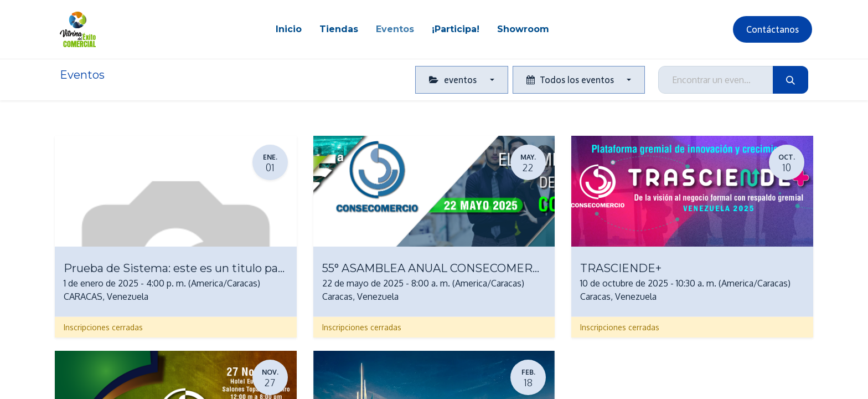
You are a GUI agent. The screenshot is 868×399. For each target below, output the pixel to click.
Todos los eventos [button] (571, 80)
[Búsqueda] (790, 80)
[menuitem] (289, 29)
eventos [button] (454, 80)
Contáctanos (773, 29)
